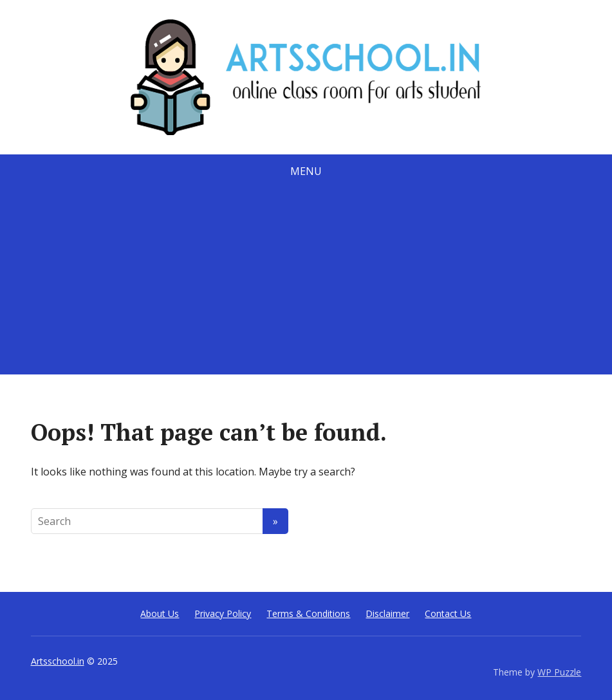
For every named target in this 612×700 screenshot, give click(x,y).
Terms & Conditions (308, 613)
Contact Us (448, 613)
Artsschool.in (58, 661)
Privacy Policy (223, 613)
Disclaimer (387, 613)
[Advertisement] (306, 284)
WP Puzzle (559, 672)
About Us (160, 613)
